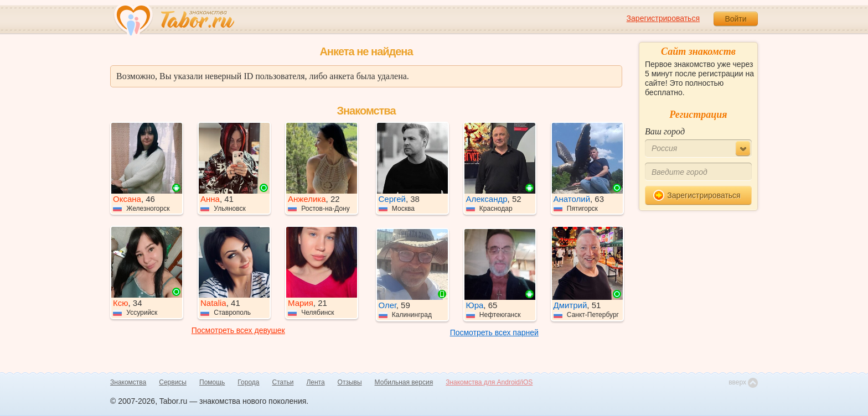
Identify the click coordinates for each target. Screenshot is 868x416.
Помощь (212, 382)
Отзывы (350, 382)
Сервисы (173, 382)
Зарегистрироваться (663, 18)
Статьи (283, 382)
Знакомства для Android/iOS (489, 382)
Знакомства (128, 382)
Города (248, 382)
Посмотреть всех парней (494, 332)
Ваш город (665, 131)
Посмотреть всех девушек (238, 330)
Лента (315, 382)
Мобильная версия (404, 382)
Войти (735, 19)
